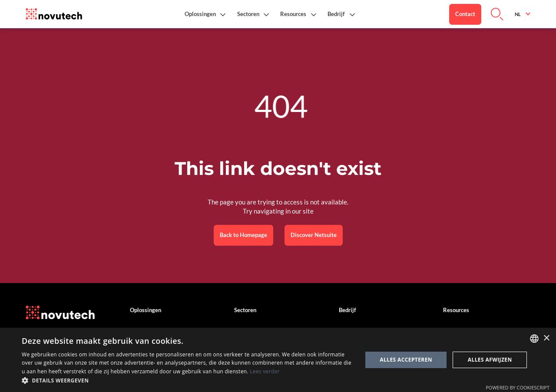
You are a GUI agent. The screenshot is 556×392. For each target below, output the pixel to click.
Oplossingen (146, 310)
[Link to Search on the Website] (497, 14)
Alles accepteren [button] (406, 360)
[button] (205, 14)
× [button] (546, 338)
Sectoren (245, 310)
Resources (456, 310)
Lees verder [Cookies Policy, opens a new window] (265, 371)
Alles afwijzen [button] (490, 360)
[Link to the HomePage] (54, 14)
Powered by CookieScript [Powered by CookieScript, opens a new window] (518, 387)
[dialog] (278, 360)
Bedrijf (347, 310)
